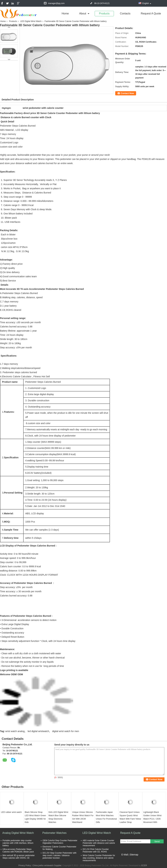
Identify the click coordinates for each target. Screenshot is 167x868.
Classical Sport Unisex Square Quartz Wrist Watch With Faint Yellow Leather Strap (130, 817)
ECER (144, 865)
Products (104, 13)
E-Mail (125, 855)
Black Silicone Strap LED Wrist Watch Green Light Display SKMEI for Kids (35, 817)
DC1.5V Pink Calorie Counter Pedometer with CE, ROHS (96, 850)
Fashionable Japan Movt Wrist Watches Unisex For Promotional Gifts (106, 817)
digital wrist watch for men (66, 731)
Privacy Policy (25, 865)
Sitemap (134, 855)
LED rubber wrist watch (11, 812)
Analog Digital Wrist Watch (18, 833)
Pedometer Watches (54, 833)
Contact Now (127, 93)
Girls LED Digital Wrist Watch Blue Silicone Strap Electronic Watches (58, 817)
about (83, 13)
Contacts (125, 13)
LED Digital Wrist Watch (31, 21)
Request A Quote (151, 13)
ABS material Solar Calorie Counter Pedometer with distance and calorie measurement (99, 843)
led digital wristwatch (38, 731)
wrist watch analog (15, 731)
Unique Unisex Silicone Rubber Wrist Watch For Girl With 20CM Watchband (83, 817)
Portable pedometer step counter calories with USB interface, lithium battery (18, 843)
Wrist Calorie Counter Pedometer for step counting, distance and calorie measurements (99, 858)
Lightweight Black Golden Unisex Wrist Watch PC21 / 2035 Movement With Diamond (152, 819)
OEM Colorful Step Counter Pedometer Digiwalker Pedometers (60, 842)
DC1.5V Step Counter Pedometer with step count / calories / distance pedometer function (60, 855)
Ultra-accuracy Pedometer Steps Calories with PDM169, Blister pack (18, 850)
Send (157, 841)
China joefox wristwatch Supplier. (48, 865)
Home (65, 13)
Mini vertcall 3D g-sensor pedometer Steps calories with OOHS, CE (19, 857)
